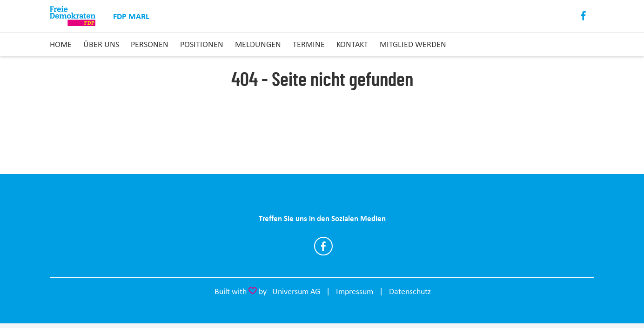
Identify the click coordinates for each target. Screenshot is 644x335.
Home (61, 44)
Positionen (202, 44)
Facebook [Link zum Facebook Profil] (584, 16)
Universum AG (296, 291)
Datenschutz (410, 291)
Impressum (355, 291)
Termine (309, 44)
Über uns (101, 44)
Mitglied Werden (413, 44)
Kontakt (352, 44)
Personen (150, 44)
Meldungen (258, 44)
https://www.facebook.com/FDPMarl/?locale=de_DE (323, 246)
